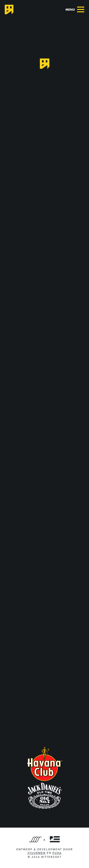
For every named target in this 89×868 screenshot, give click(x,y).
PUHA (57, 853)
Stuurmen (37, 853)
